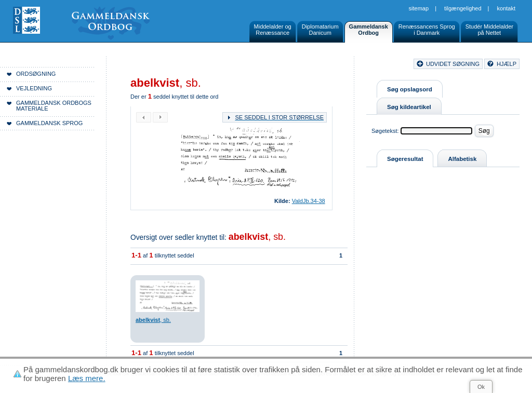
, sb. (257, 237)
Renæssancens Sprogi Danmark (427, 30)
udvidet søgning (453, 64)
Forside (160, 65)
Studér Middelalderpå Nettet (489, 30)
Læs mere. (87, 378)
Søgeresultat (405, 159)
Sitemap (419, 8)
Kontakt (506, 8)
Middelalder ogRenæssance (273, 30)
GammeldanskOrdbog (369, 30)
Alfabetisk (462, 159)
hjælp (507, 64)
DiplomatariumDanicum (320, 30)
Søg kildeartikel (409, 107)
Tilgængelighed (463, 8)
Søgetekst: (385, 131)
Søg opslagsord (410, 89)
